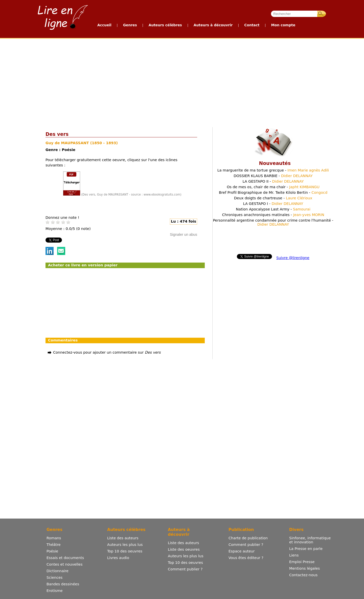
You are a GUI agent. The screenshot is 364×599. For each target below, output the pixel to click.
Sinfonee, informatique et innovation (310, 540)
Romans (54, 538)
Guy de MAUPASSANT (68, 143)
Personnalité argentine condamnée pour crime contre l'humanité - (273, 222)
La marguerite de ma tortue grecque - (273, 170)
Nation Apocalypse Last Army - (273, 209)
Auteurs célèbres (165, 25)
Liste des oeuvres (184, 549)
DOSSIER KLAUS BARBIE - (273, 176)
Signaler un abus (184, 234)
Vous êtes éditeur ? (246, 558)
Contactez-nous (303, 575)
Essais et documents (65, 558)
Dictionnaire (58, 571)
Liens (294, 555)
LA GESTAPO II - (273, 181)
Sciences (54, 577)
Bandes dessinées (63, 584)
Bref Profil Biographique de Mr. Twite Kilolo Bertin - (273, 192)
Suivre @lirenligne (293, 258)
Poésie (52, 551)
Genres (130, 25)
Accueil (104, 25)
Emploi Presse (302, 562)
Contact (252, 25)
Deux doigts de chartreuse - (273, 198)
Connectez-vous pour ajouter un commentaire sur (107, 352)
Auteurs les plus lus (125, 545)
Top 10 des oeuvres (125, 551)
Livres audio (118, 558)
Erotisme (55, 591)
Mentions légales (304, 568)
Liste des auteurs (123, 538)
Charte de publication (248, 538)
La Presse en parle (306, 549)
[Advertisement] (157, 82)
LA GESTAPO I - (273, 204)
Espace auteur (242, 551)
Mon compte (283, 25)
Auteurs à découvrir (213, 25)
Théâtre (54, 545)
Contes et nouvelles (64, 564)
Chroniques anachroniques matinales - (273, 215)
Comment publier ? (185, 569)
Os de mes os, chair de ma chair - (273, 187)
